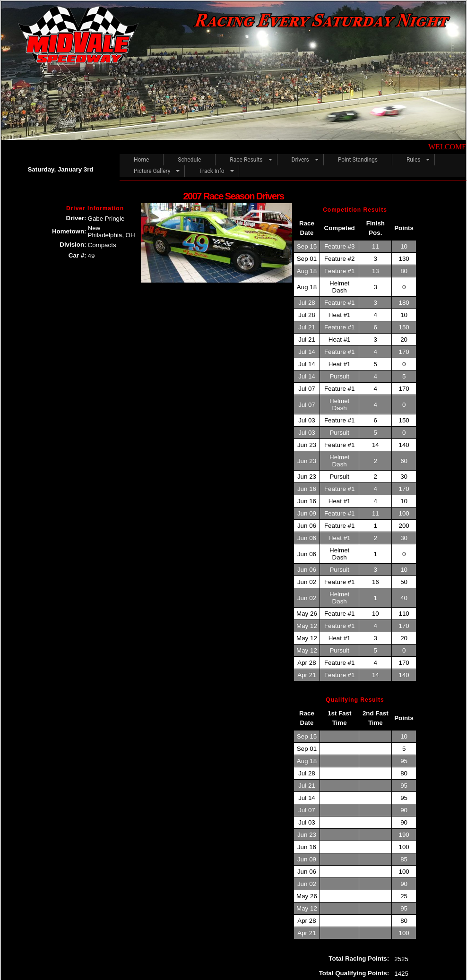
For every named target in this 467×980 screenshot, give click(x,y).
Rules (413, 160)
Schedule (189, 160)
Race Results (246, 160)
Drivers (300, 160)
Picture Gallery (152, 171)
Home (141, 160)
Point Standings (358, 160)
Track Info (212, 171)
